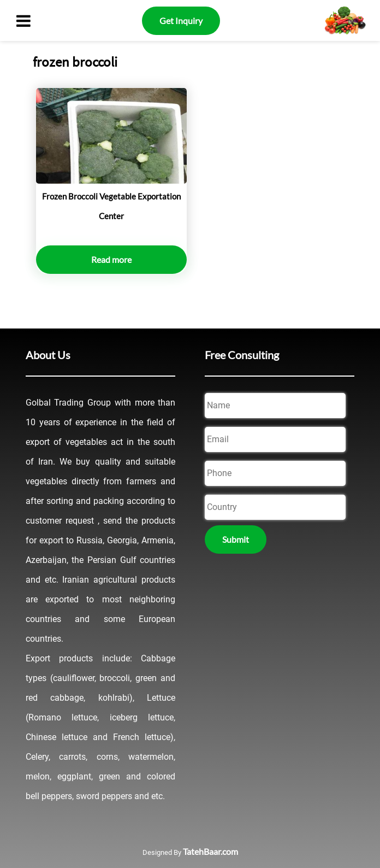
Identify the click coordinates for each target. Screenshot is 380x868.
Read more (111, 259)
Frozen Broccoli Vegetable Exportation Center (111, 206)
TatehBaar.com (210, 851)
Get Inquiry (181, 20)
